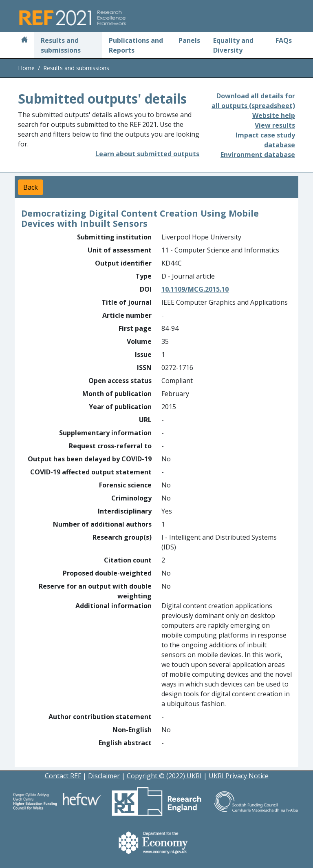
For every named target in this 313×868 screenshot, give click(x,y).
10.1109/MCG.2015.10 (195, 289)
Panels (189, 40)
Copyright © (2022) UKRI (164, 776)
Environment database (258, 155)
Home (26, 68)
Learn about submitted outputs (147, 154)
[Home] (24, 40)
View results (275, 125)
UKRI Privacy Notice (239, 776)
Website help (274, 115)
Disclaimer (104, 776)
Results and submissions (61, 45)
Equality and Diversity (233, 45)
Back (31, 187)
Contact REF (63, 776)
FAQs (284, 40)
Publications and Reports (136, 45)
